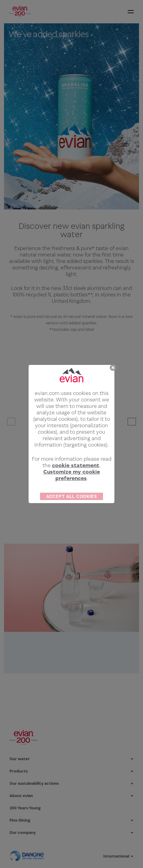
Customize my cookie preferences (72, 475)
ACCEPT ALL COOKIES (71, 496)
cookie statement (76, 465)
